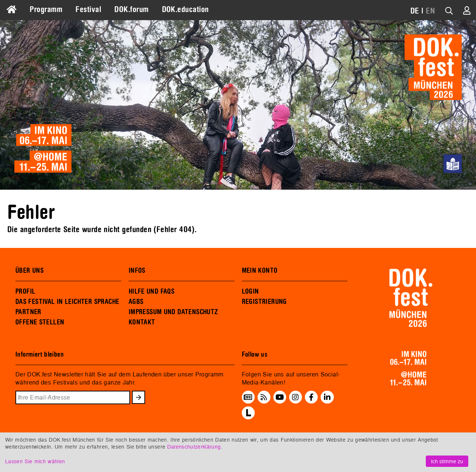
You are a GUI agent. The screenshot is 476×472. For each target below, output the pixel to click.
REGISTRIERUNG (264, 302)
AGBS (136, 302)
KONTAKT (142, 322)
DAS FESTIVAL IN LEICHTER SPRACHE (67, 302)
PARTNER (28, 312)
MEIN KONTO (260, 271)
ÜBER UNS (29, 271)
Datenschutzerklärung (194, 447)
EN (430, 11)
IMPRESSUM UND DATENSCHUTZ (174, 312)
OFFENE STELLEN (40, 322)
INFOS (137, 271)
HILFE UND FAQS (152, 291)
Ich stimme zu (447, 461)
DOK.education (185, 10)
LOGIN (250, 291)
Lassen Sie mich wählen (35, 461)
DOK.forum (131, 10)
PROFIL (25, 291)
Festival (88, 10)
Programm (46, 10)
